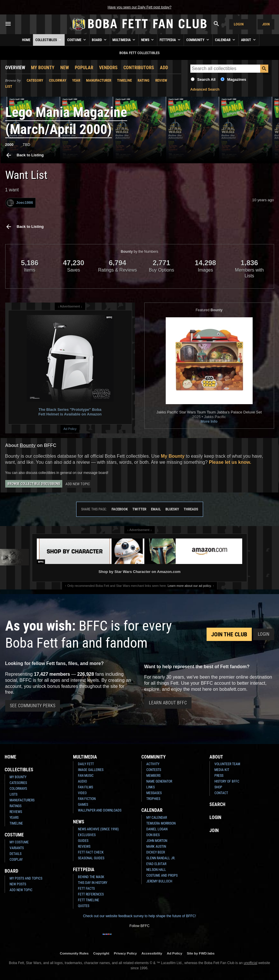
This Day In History (93, 883)
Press (219, 776)
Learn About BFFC (168, 703)
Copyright (101, 953)
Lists (13, 794)
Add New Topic (78, 484)
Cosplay (16, 860)
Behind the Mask (91, 877)
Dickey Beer (156, 852)
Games (83, 805)
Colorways (18, 789)
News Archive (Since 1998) (98, 829)
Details (15, 854)
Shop (218, 787)
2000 (9, 145)
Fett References (91, 894)
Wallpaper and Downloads (100, 810)
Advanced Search (205, 89)
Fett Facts (86, 889)
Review (161, 80)
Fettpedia (170, 40)
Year (76, 80)
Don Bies (153, 835)
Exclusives (87, 835)
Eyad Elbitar (156, 864)
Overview (15, 68)
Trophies (153, 799)
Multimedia (124, 40)
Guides (83, 841)
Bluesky (172, 509)
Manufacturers (22, 800)
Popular (84, 68)
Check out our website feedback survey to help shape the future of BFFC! (139, 916)
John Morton (157, 841)
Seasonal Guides (91, 858)
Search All (206, 79)
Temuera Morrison (161, 823)
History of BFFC (227, 781)
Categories (18, 783)
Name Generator (159, 781)
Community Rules (74, 953)
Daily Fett (86, 764)
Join (266, 24)
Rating (144, 80)
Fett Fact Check (91, 852)
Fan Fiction (87, 799)
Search (217, 804)
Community (198, 40)
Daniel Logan (157, 829)
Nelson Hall (156, 870)
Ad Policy (70, 429)
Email (156, 509)
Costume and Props (162, 875)
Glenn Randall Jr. (161, 858)
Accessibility (152, 953)
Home (26, 40)
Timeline (124, 80)
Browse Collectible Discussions (34, 484)
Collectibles (49, 40)
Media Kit (222, 770)
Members (153, 776)
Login (239, 24)
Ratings (15, 806)
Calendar (226, 40)
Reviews (16, 812)
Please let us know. (230, 462)
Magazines (237, 79)
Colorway (58, 80)
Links (151, 787)
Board (100, 40)
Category (35, 80)
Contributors (139, 68)
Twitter (139, 509)
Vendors (108, 68)
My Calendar (157, 818)
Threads (191, 509)
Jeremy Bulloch (159, 881)
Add (164, 68)
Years (14, 818)
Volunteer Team (227, 764)
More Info (209, 421)
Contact (221, 793)
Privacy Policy (125, 953)
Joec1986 (20, 203)
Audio (82, 781)
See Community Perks (33, 706)
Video (82, 793)
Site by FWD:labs (201, 953)
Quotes (84, 906)
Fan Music (86, 776)
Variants (17, 848)
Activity (153, 764)
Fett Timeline (89, 900)
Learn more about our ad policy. (190, 586)
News (148, 40)
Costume (77, 40)
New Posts (18, 884)
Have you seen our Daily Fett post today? (139, 7)
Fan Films (85, 787)
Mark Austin (156, 847)
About (249, 40)
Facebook (120, 509)
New (65, 68)
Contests (154, 770)
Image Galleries (91, 770)
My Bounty (43, 68)
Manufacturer (99, 80)
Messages (154, 793)
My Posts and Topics (26, 878)
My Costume (19, 842)
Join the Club (229, 634)
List (9, 86)
